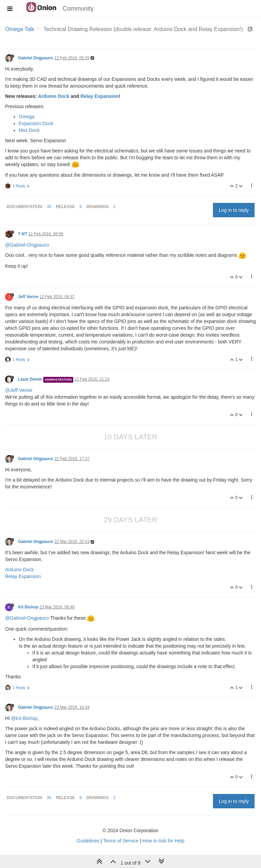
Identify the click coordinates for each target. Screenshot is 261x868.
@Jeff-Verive (19, 390)
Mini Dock (29, 130)
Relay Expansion (99, 96)
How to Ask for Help (163, 841)
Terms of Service (121, 841)
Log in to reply (234, 210)
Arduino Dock (54, 96)
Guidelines (88, 841)
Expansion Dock (36, 123)
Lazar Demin (30, 379)
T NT (22, 234)
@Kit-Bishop (24, 718)
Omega (27, 117)
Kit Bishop (28, 607)
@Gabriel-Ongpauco (27, 245)
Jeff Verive (28, 297)
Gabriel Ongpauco (36, 58)
